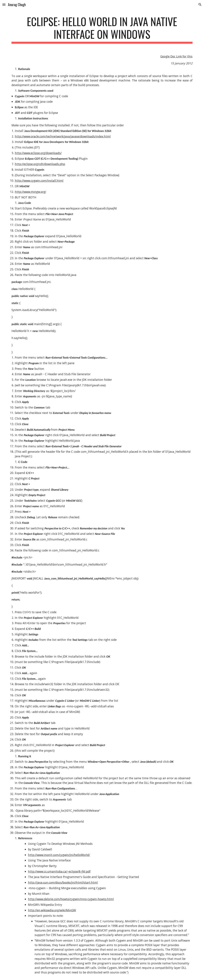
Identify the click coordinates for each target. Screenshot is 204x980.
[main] (102, 29)
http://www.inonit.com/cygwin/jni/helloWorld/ (59, 855)
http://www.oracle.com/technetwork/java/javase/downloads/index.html (63, 136)
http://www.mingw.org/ (30, 192)
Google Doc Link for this (176, 56)
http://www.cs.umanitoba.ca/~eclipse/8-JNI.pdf (59, 871)
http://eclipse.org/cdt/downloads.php (40, 164)
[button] (4, 5)
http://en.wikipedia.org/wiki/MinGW (52, 910)
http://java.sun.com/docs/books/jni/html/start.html (63, 882)
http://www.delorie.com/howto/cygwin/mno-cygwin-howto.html (71, 899)
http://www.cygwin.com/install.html (39, 181)
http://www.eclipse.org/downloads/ (38, 153)
